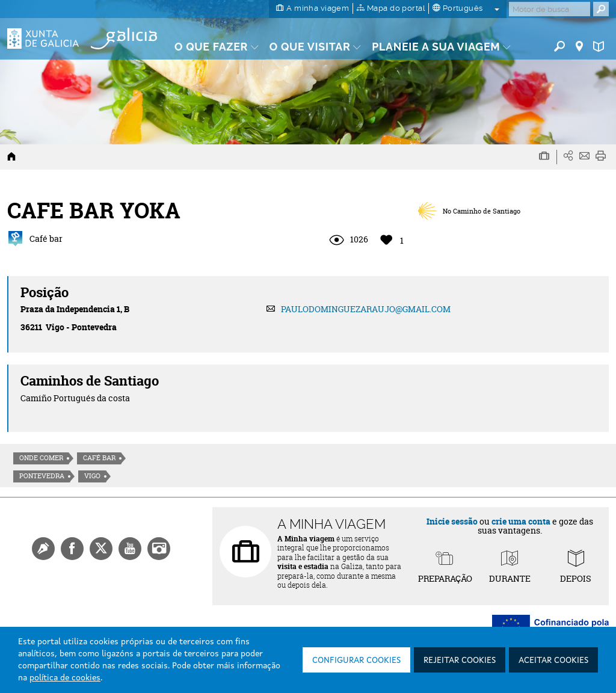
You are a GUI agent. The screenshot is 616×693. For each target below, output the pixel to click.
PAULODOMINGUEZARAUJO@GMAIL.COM (366, 309)
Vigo (92, 476)
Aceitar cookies (553, 661)
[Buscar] (550, 9)
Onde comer (41, 458)
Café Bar (99, 458)
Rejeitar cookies (460, 661)
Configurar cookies (356, 661)
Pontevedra (42, 476)
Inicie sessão (452, 521)
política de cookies (65, 678)
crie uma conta (521, 521)
